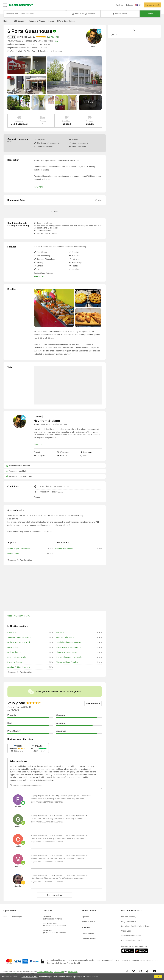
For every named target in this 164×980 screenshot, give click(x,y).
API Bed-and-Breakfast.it (132, 940)
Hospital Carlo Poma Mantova (68, 642)
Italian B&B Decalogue (13, 917)
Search (150, 14)
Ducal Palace (13, 647)
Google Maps (13, 616)
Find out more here (30, 977)
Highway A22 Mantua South (68, 652)
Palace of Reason (15, 662)
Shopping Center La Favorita (20, 637)
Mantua (51, 21)
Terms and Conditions (45, 971)
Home (6, 21)
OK (158, 977)
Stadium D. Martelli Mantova (19, 667)
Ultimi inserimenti (89, 938)
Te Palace (60, 632)
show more (38, 187)
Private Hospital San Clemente (69, 647)
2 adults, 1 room (120, 14)
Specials (86, 917)
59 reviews (53, 37)
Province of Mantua (37, 21)
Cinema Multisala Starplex (67, 662)
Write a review (93, 703)
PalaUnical (12, 632)
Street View (25, 616)
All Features (39, 276)
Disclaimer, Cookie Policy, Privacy (136, 926)
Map (57, 41)
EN (138, 5)
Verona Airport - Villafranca (19, 549)
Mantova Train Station (64, 549)
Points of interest (89, 921)
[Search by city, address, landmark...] (35, 14)
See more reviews (54, 895)
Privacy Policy (59, 971)
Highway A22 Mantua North (19, 642)
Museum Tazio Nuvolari (17, 657)
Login (129, 5)
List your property (153, 5)
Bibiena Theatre (14, 652)
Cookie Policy (73, 971)
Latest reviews (88, 934)
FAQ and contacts (129, 921)
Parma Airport (13, 554)
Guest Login (126, 931)
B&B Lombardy (20, 21)
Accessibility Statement (131, 936)
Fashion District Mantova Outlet (69, 657)
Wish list (120, 5)
